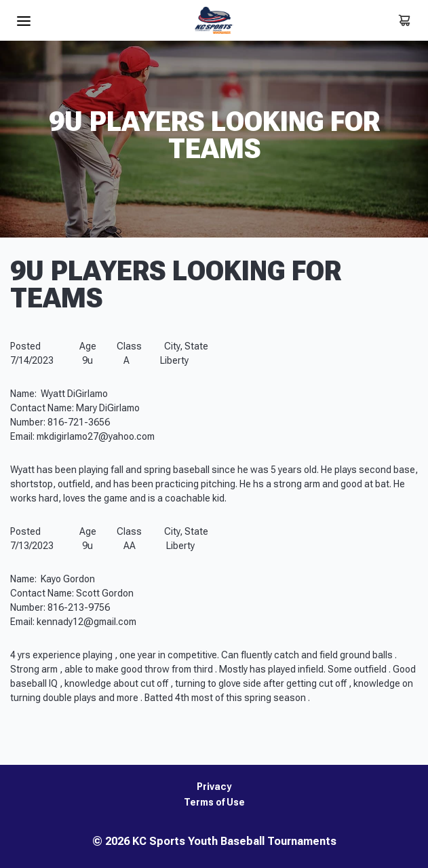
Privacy (214, 787)
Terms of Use (214, 803)
